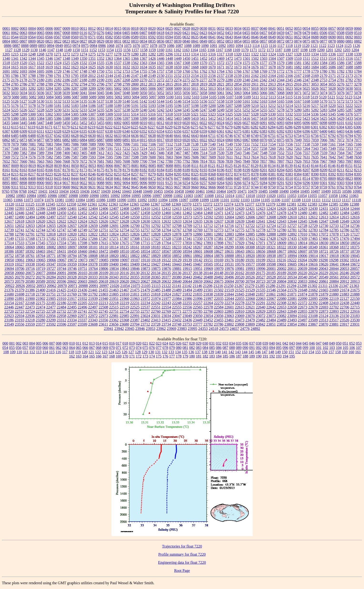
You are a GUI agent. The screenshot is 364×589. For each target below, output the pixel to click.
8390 (315, 174)
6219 (92, 127)
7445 (152, 153)
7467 (178, 153)
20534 (292, 277)
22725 (40, 311)
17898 (219, 243)
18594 (187, 251)
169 (119, 356)
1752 (118, 71)
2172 (341, 76)
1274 (83, 54)
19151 (208, 260)
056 (19, 348)
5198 (195, 106)
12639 (240, 221)
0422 (195, 33)
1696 (49, 71)
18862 (198, 256)
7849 (246, 161)
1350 (83, 58)
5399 (143, 118)
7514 (203, 153)
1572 (221, 63)
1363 (109, 58)
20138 (197, 273)
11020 (271, 196)
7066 (324, 140)
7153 (263, 144)
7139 (203, 144)
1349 (75, 58)
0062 (15, 33)
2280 (229, 80)
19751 (82, 269)
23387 (135, 320)
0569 (75, 37)
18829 (156, 256)
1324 (272, 54)
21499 (198, 290)
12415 (187, 209)
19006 (303, 256)
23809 (250, 324)
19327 (20, 264)
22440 (355, 303)
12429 (303, 209)
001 (12, 343)
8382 (281, 174)
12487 (9, 217)
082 (192, 348)
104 (339, 348)
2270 (143, 80)
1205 (6, 54)
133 (171, 352)
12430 (313, 209)
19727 (51, 269)
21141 (177, 286)
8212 (349, 170)
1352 (101, 58)
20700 (240, 281)
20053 (344, 269)
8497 (255, 179)
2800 (135, 84)
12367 (155, 204)
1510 (298, 58)
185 (225, 356)
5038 (58, 93)
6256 (186, 127)
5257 (272, 110)
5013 (212, 88)
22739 (72, 311)
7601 (161, 157)
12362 (103, 204)
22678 (313, 307)
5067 (272, 93)
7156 (289, 144)
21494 (187, 290)
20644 (187, 281)
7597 (126, 157)
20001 (271, 269)
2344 (281, 80)
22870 (313, 311)
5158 (221, 101)
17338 (177, 239)
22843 (282, 311)
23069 (240, 316)
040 (272, 343)
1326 (281, 54)
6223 (117, 127)
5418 (263, 118)
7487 (186, 153)
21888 (355, 294)
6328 (58, 131)
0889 (33, 46)
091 (252, 348)
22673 (303, 307)
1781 (332, 71)
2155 (203, 76)
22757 (145, 311)
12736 (355, 226)
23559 (30, 324)
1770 (272, 71)
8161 (6, 170)
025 (172, 343)
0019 (143, 28)
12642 (271, 221)
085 (212, 348)
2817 (186, 84)
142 (231, 352)
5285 (341, 110)
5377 (358, 114)
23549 (9, 324)
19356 (61, 264)
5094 (136, 97)
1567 (178, 63)
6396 (306, 131)
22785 (198, 311)
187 (239, 356)
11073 (28, 200)
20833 (303, 281)
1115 (264, 46)
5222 (349, 106)
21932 (82, 299)
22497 (93, 307)
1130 (34, 50)
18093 (62, 247)
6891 (126, 140)
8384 (298, 174)
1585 (332, 63)
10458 (179, 191)
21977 (166, 299)
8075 (126, 166)
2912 (263, 84)
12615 (344, 217)
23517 (334, 320)
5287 (349, 110)
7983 (341, 161)
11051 (281, 196)
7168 (15, 149)
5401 (161, 118)
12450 (61, 213)
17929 (240, 243)
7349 (332, 149)
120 (85, 352)
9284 (263, 183)
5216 (306, 106)
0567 (58, 37)
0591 (143, 37)
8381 (272, 174)
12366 (145, 204)
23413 (156, 320)
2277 (203, 80)
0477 (289, 33)
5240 (143, 110)
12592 (208, 217)
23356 (103, 320)
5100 (170, 97)
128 (138, 352)
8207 (306, 170)
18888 (229, 256)
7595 (109, 157)
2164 (272, 76)
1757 (161, 71)
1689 (358, 67)
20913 (355, 281)
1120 (306, 46)
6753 (289, 136)
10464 (221, 191)
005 (39, 343)
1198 (304, 50)
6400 (324, 131)
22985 (124, 316)
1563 (143, 63)
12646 (313, 221)
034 (232, 343)
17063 (313, 234)
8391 (324, 174)
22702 (334, 307)
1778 (306, 71)
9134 (178, 183)
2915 (289, 84)
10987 (63, 196)
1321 (246, 54)
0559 (23, 37)
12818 (51, 234)
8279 (152, 174)
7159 (315, 144)
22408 (324, 303)
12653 (30, 226)
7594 (101, 157)
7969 (332, 161)
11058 (333, 196)
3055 (332, 84)
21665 (324, 290)
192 (272, 356)
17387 (229, 239)
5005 (143, 88)
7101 (135, 144)
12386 (344, 204)
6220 (100, 127)
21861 (271, 294)
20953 (41, 286)
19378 (93, 264)
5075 (332, 93)
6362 (229, 131)
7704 (152, 161)
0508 (341, 33)
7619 (281, 157)
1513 (324, 58)
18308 (250, 247)
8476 (169, 179)
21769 (72, 294)
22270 (219, 303)
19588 (261, 264)
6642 (186, 136)
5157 (212, 101)
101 (319, 348)
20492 (219, 277)
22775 (187, 311)
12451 (72, 213)
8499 (272, 179)
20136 (177, 273)
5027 (324, 88)
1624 (83, 67)
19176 (229, 260)
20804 (282, 281)
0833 (135, 41)
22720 (9, 311)
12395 (30, 209)
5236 (109, 110)
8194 (212, 170)
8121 (212, 166)
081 (185, 348)
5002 (118, 88)
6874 (32, 140)
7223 (203, 149)
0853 (229, 41)
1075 (128, 46)
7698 (126, 161)
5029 (341, 88)
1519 (15, 63)
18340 (302, 247)
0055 (315, 28)
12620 (40, 221)
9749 (263, 187)
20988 (83, 286)
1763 (212, 71)
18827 (145, 256)
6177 (57, 127)
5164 (272, 101)
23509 (313, 320)
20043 (324, 269)
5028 (332, 88)
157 (331, 352)
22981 (114, 316)
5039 (66, 93)
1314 (195, 54)
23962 (161, 329)
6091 (263, 123)
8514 (306, 179)
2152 (178, 76)
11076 (49, 200)
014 (99, 343)
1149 (68, 50)
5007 (161, 88)
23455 (219, 320)
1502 (255, 58)
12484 (344, 213)
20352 (124, 277)
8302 (186, 174)
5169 (315, 101)
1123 (331, 46)
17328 (166, 239)
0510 (358, 33)
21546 (271, 290)
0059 (349, 28)
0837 (169, 41)
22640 (261, 307)
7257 (255, 149)
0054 (306, 28)
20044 (334, 269)
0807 (23, 41)
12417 (208, 209)
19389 (103, 264)
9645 (135, 187)
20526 (250, 277)
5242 (161, 110)
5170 (324, 101)
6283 (263, 127)
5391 (92, 118)
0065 (40, 33)
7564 (341, 153)
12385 (334, 204)
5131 (49, 101)
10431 (43, 191)
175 (159, 356)
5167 (298, 101)
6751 (272, 136)
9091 (109, 183)
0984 (93, 46)
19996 (261, 269)
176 (165, 356)
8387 (306, 174)
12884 (240, 234)
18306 (239, 247)
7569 (6, 157)
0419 (169, 33)
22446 (9, 307)
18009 (282, 243)
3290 (101, 88)
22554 (166, 307)
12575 (198, 217)
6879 (49, 140)
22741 (82, 311)
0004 (32, 28)
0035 (246, 28)
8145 (323, 166)
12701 (145, 226)
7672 (83, 161)
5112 (264, 97)
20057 (355, 269)
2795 (92, 84)
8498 (263, 179)
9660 (195, 187)
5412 (212, 118)
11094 (163, 200)
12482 (324, 213)
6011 (152, 123)
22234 (145, 303)
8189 (186, 170)
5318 (169, 114)
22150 (355, 299)
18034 (334, 243)
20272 (30, 277)
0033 (229, 28)
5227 (32, 110)
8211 (341, 170)
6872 (15, 140)
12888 (271, 234)
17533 (20, 243)
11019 (261, 196)
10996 (147, 196)
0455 (246, 33)
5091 (110, 97)
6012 (161, 123)
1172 (262, 50)
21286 (271, 286)
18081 (41, 247)
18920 (250, 256)
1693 (23, 71)
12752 (114, 230)
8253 (118, 174)
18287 (208, 247)
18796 (82, 256)
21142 (187, 286)
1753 (126, 71)
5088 (84, 97)
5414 (229, 118)
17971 (261, 243)
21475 (135, 290)
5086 (67, 97)
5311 (126, 114)
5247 (203, 110)
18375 (355, 247)
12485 (355, 213)
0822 (58, 41)
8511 (298, 179)
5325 (229, 114)
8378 (255, 174)
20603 (82, 281)
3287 (75, 88)
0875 (306, 41)
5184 (83, 106)
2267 (118, 80)
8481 (195, 179)
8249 (101, 174)
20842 (313, 281)
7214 (143, 149)
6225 (135, 127)
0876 (315, 41)
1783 (349, 71)
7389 (40, 153)
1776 (289, 71)
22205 (82, 303)
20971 (72, 286)
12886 (261, 234)
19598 (271, 264)
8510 (289, 179)
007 (52, 343)
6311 (40, 131)
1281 (143, 54)
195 (292, 356)
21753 (61, 294)
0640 (203, 37)
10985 (42, 196)
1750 (101, 71)
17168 (30, 239)
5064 (246, 93)
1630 (109, 67)
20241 (334, 273)
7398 (58, 153)
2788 (40, 84)
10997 (157, 196)
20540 (303, 277)
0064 (32, 33)
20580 (30, 281)
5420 (281, 118)
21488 (166, 290)
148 (271, 352)
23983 (182, 329)
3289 (92, 88)
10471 (242, 191)
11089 (111, 200)
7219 (169, 149)
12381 (292, 204)
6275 (195, 127)
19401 (124, 264)
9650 (152, 187)
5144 (161, 101)
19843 (124, 269)
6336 (92, 131)
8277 (143, 174)
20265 (9, 277)
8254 (126, 174)
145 (251, 352)
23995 (192, 329)
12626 (103, 221)
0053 (298, 28)
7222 (195, 149)
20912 (344, 281)
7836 (221, 161)
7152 (255, 144)
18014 (303, 243)
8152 (358, 166)
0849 (203, 41)
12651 (9, 226)
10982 (10, 196)
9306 (6, 187)
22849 (292, 311)
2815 (169, 84)
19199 (261, 260)
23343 (93, 320)
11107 (286, 200)
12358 (71, 204)
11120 (9, 204)
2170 (324, 76)
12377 (250, 204)
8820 (341, 179)
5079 (7, 97)
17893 (208, 243)
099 (305, 348)
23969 (172, 329)
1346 (49, 58)
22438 (344, 303)
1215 (15, 54)
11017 (240, 196)
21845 (240, 294)
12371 (197, 204)
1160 (160, 50)
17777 (177, 243)
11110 (306, 200)
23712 (145, 324)
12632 (166, 221)
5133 (66, 101)
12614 (334, 217)
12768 (187, 230)
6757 (324, 136)
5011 (195, 88)
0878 (332, 41)
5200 (212, 106)
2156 (212, 76)
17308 (135, 239)
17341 (187, 239)
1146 (43, 50)
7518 (212, 153)
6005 (126, 123)
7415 (109, 153)
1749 (92, 71)
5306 (83, 114)
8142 (298, 166)
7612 (238, 157)
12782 (303, 230)
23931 (355, 324)
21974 (156, 299)
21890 (9, 299)
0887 (16, 46)
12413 (177, 209)
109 (13, 352)
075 (145, 348)
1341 (15, 58)
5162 (255, 101)
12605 (240, 217)
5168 (306, 101)
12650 (355, 221)
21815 (145, 294)
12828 (156, 234)
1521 (32, 63)
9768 (23, 191)
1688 (349, 67)
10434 (64, 191)
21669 (334, 290)
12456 (124, 213)
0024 (161, 28)
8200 (255, 170)
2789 (49, 84)
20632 (166, 281)
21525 (240, 290)
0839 (178, 41)
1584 (324, 63)
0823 (66, 41)
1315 (203, 54)
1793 (66, 76)
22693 (324, 307)
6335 (83, 131)
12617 (9, 221)
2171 (332, 76)
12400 (61, 209)
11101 (225, 200)
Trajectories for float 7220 (182, 546)
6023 (212, 123)
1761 (195, 71)
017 (119, 343)
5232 (75, 110)
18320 (260, 247)
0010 (75, 28)
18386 (9, 251)
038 (259, 343)
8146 (332, 166)
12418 (219, 209)
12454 (103, 213)
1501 (246, 58)
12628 (124, 221)
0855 (246, 41)
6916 (152, 140)
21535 (261, 290)
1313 (186, 54)
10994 (126, 196)
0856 (255, 41)
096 (285, 348)
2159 (238, 76)
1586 (341, 63)
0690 (332, 37)
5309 (109, 114)
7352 (341, 149)
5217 (315, 106)
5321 (195, 114)
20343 (114, 277)
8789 (315, 179)
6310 (32, 131)
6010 (143, 123)
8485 (221, 179)
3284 (49, 88)
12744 (40, 230)
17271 (114, 239)
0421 (186, 33)
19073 (83, 260)
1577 (263, 63)
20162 (239, 273)
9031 (92, 183)
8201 (263, 170)
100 (312, 348)
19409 (135, 264)
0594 (169, 37)
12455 (114, 213)
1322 (255, 54)
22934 (20, 316)
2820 (212, 84)
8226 (58, 174)
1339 (358, 54)
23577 (40, 324)
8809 (332, 179)
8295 (178, 174)
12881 (208, 234)
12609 (282, 217)
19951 (198, 269)
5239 (135, 110)
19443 (177, 264)
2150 (161, 76)
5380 (15, 118)
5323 (212, 114)
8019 (32, 166)
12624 (82, 221)
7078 (6, 144)
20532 (282, 277)
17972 (271, 243)
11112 (326, 200)
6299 (298, 127)
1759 (178, 71)
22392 (313, 303)
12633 (177, 221)
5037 (49, 93)
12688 (103, 226)
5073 (315, 93)
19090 (114, 260)
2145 (118, 76)
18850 (166, 256)
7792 (186, 161)
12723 (261, 226)
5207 (229, 106)
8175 (101, 170)
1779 (315, 71)
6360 (212, 131)
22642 (271, 307)
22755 (135, 311)
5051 (152, 93)
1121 (314, 46)
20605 (93, 281)
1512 (315, 58)
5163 (263, 101)
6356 (178, 131)
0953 (68, 46)
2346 (298, 80)
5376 (349, 114)
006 (45, 343)
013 (92, 343)
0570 (83, 37)
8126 (238, 166)
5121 (331, 97)
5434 (358, 118)
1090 (205, 46)
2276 (195, 80)
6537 (49, 136)
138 (205, 352)
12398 (51, 209)
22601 (229, 307)
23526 (344, 320)
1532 (83, 63)
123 (105, 352)
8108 (187, 166)
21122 (166, 286)
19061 (20, 260)
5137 (101, 101)
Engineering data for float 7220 (182, 562)
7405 (83, 153)
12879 (187, 234)
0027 (178, 28)
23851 (271, 324)
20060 (20, 273)
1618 (40, 67)
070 (112, 348)
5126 (15, 101)
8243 (83, 174)
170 (125, 356)
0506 (324, 33)
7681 (101, 161)
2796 (101, 84)
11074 (39, 200)
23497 (303, 320)
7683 (109, 161)
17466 (324, 239)
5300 (32, 114)
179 (185, 356)
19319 (9, 264)
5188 (109, 106)
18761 (30, 256)
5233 (83, 110)
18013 (292, 243)
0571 (92, 37)
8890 (358, 179)
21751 (51, 294)
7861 (272, 161)
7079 (15, 144)
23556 (20, 324)
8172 (75, 170)
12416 (198, 209)
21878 (313, 294)
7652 (6, 161)
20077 (41, 273)
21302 (313, 286)
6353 (152, 131)
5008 (169, 88)
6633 (118, 136)
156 (325, 352)
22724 (30, 311)
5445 (23, 123)
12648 (334, 221)
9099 (152, 183)
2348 (315, 80)
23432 (177, 320)
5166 (289, 101)
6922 (203, 140)
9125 (169, 183)
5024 (298, 88)
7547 (255, 153)
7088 (84, 144)
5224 (6, 110)
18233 (177, 247)
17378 (208, 239)
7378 (6, 153)
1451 (195, 58)
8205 (289, 170)
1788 (32, 76)
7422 (118, 153)
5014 (221, 88)
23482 (261, 320)
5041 (83, 93)
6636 (135, 136)
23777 (198, 324)
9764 (358, 187)
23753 (187, 324)
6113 (6, 127)
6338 (109, 131)
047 (319, 343)
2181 (49, 80)
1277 (109, 54)
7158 (306, 144)
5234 (92, 110)
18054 (355, 243)
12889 (282, 234)
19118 (156, 260)
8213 (358, 170)
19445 (187, 264)
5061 (221, 93)
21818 (156, 294)
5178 (32, 106)
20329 (82, 277)
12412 (166, 209)
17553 (51, 243)
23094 (292, 316)
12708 (177, 226)
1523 (49, 63)
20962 (51, 286)
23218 (30, 320)
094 (272, 348)
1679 (281, 67)
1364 (118, 58)
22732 (61, 311)
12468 (208, 213)
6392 (281, 131)
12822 (93, 234)
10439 (106, 191)
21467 (124, 290)
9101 (161, 183)
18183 (156, 247)
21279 (250, 286)
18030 (324, 243)
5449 (58, 123)
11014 (230, 196)
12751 (103, 230)
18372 (344, 247)
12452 (82, 213)
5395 (109, 118)
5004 (135, 88)
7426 (135, 153)
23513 (324, 320)
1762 (203, 71)
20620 (124, 281)
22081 (292, 299)
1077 (145, 46)
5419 (272, 118)
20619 (114, 281)
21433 (72, 290)
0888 (25, 46)
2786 (23, 84)
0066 (49, 33)
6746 (229, 136)
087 (225, 348)
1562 (135, 63)
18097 (72, 247)
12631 (156, 221)
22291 (261, 303)
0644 (238, 37)
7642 (332, 157)
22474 (40, 307)
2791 (66, 84)
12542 (93, 217)
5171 (332, 101)
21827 (177, 294)
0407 (143, 33)
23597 (72, 324)
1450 (186, 58)
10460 (190, 191)
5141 (135, 101)
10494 (294, 191)
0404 (118, 33)
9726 (238, 187)
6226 (143, 127)
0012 (92, 28)
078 (165, 348)
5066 (263, 93)
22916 (355, 311)
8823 (349, 179)
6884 (83, 140)
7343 (315, 149)
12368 (166, 204)
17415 (250, 239)
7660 (23, 161)
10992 (115, 196)
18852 (177, 256)
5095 (144, 97)
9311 (15, 187)
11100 (215, 200)
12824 (114, 234)
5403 (178, 118)
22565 (198, 307)
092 (259, 348)
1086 (171, 46)
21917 (72, 299)
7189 (92, 149)
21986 (187, 299)
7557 (306, 153)
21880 (334, 294)
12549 (124, 217)
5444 (15, 123)
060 (45, 348)
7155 (280, 144)
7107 (161, 144)
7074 (349, 140)
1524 (58, 63)
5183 (75, 106)
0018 (135, 28)
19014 (313, 256)
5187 (101, 106)
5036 (40, 93)
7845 (238, 161)
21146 (197, 286)
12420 (240, 209)
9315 (40, 187)
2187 (75, 80)
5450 (66, 123)
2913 (272, 84)
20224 (313, 273)
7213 (135, 149)
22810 (240, 311)
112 (32, 352)
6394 (298, 131)
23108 (313, 316)
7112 (169, 144)
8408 (32, 179)
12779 (271, 230)
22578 (208, 307)
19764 (93, 269)
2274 (178, 80)
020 (139, 343)
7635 (315, 157)
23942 (119, 329)
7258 (263, 149)
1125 (348, 46)
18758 (20, 256)
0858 (272, 41)
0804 (6, 41)
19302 (344, 260)
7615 (263, 157)
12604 (229, 217)
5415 (238, 118)
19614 (303, 264)
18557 (156, 251)
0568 (66, 37)
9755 (298, 187)
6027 (246, 123)
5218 (324, 106)
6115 (15, 127)
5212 (272, 106)
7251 (221, 149)
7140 (212, 144)
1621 (58, 67)
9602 (75, 187)
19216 (281, 260)
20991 (93, 286)
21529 (250, 290)
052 (352, 343)
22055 (240, 299)
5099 (161, 97)
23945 (130, 329)
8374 (238, 174)
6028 (255, 123)
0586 (126, 37)
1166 (211, 50)
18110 (104, 247)
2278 (212, 80)
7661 (32, 161)
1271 (58, 54)
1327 (289, 54)
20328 (72, 277)
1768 (255, 71)
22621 (250, 307)
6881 (58, 140)
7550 (272, 153)
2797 (109, 84)
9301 (324, 183)
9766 (14, 191)
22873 (324, 311)
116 (58, 352)
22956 (51, 316)
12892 (292, 234)
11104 (255, 200)
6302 (323, 127)
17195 (61, 239)
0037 (255, 28)
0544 (15, 37)
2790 (58, 84)
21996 (198, 299)
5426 (332, 118)
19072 (72, 260)
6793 (341, 136)
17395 (240, 239)
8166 (49, 170)
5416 (246, 118)
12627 (114, 221)
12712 (208, 226)
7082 (41, 144)
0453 (229, 33)
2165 (281, 76)
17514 (9, 243)
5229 (49, 110)
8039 (58, 166)
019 (132, 343)
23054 (208, 316)
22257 (198, 303)
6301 (315, 127)
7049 (298, 140)
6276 (203, 127)
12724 (271, 226)
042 (285, 343)
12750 (93, 230)
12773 (219, 230)
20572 (355, 277)
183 (212, 356)
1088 (188, 46)
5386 (58, 118)
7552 (281, 153)
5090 (101, 97)
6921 (195, 140)
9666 (212, 187)
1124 (340, 46)
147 (265, 352)
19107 (135, 260)
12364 (124, 204)
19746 (72, 269)
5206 (221, 106)
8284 (169, 174)
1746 (66, 71)
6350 (135, 131)
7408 (92, 153)
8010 (24, 166)
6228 (160, 127)
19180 (240, 260)
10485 (263, 191)
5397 (126, 118)
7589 (83, 157)
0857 (263, 41)
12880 (198, 234)
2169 (315, 76)
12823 (103, 234)
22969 (72, 316)
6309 (23, 131)
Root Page (182, 571)
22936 (30, 316)
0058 (341, 28)
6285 (280, 127)
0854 (238, 41)
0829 (101, 41)
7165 (349, 144)
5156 (203, 101)
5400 (152, 118)
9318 (49, 187)
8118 (203, 166)
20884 (334, 281)
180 (192, 356)
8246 (92, 174)
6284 (272, 127)
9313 (32, 187)
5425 (324, 118)
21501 (208, 290)
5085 (58, 97)
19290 (323, 260)
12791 (30, 234)
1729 (58, 71)
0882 (358, 41)
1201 (329, 50)
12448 (40, 213)
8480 (186, 179)
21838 (208, 294)
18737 (344, 251)
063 (65, 348)
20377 (166, 277)
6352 (143, 131)
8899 (32, 183)
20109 (104, 273)
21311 (323, 286)
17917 (229, 243)
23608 (93, 324)
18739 (355, 251)
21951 (114, 299)
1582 (306, 63)
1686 (332, 67)
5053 (169, 93)
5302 (49, 114)
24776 (245, 329)
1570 (203, 63)
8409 (40, 179)
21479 (145, 290)
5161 (246, 101)
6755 (306, 136)
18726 (334, 251)
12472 (229, 213)
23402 (145, 320)
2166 (289, 76)
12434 (344, 209)
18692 (292, 251)
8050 (75, 166)
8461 (118, 179)
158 (338, 352)
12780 (282, 230)
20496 (229, 277)
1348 (66, 58)
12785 (334, 230)
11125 (30, 204)
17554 (61, 243)
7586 (66, 157)
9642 (126, 187)
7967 (324, 161)
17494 (355, 239)
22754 (124, 311)
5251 (238, 110)
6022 (203, 123)
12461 (177, 213)
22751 (114, 311)
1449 (178, 58)
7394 (49, 153)
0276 (101, 33)
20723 (261, 281)
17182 (51, 239)
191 (265, 356)
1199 (312, 50)
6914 (135, 140)
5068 (281, 93)
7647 (341, 157)
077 (159, 348)
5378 (6, 118)
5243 (169, 110)
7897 (281, 161)
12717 (240, 226)
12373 (218, 204)
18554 (145, 251)
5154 (186, 101)
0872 (281, 41)
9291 (281, 183)
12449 (51, 213)
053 (359, 343)
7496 (195, 153)
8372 (229, 174)
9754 (289, 187)
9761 (332, 187)
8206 (298, 170)
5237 (118, 110)
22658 (292, 307)
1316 (212, 54)
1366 (135, 58)
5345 (332, 114)
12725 (282, 226)
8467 (135, 179)
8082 (144, 166)
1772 (281, 71)
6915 (143, 140)
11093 (153, 200)
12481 (313, 213)
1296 (169, 54)
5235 (101, 110)
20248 (355, 273)
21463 (114, 290)
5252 (246, 110)
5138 (109, 101)
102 (325, 348)
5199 (203, 106)
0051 (281, 28)
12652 (20, 226)
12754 (124, 230)
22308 (282, 303)
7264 (306, 149)
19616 (313, 264)
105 (345, 348)
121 (91, 352)
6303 (332, 127)
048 (325, 343)
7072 (341, 140)
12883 (229, 234)
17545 (40, 243)
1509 (289, 58)
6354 (161, 131)
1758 (169, 71)
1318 (229, 54)
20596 (61, 281)
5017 (246, 88)
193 (279, 356)
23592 (51, 324)
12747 (61, 230)
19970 (219, 269)
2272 (161, 80)
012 (85, 343)
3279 (6, 88)
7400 (66, 153)
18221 (166, 247)
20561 (334, 277)
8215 (15, 174)
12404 (93, 209)
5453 (92, 123)
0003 (23, 28)
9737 (246, 187)
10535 (336, 191)
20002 (282, 269)
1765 (229, 71)
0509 (349, 33)
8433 (49, 179)
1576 (255, 63)
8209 (324, 170)
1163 (186, 50)
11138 (40, 204)
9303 (341, 183)
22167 (20, 303)
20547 (313, 277)
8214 (6, 174)
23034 (166, 316)
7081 (32, 144)
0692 (349, 37)
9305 (358, 183)
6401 (332, 131)
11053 (292, 196)
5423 (306, 118)
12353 (61, 204)
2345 (289, 80)
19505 (208, 264)
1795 (75, 76)
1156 (127, 50)
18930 (261, 256)
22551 (156, 307)
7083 (49, 144)
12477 (271, 213)
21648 (303, 290)
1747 (75, 71)
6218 (83, 127)
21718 (30, 294)
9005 (49, 183)
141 (225, 352)
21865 (282, 294)
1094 (239, 46)
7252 (229, 149)
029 (199, 343)
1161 (169, 50)
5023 (289, 88)
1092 (222, 46)
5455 (101, 123)
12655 (51, 226)
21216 (218, 286)
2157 (221, 76)
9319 (58, 187)
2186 (66, 80)
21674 (344, 290)
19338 (30, 264)
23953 (151, 329)
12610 (292, 217)
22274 (229, 303)
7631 (306, 157)
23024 (145, 316)
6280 (238, 127)
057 (25, 348)
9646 (143, 187)
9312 (23, 187)
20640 (177, 281)
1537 (118, 63)
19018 (334, 256)
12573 (187, 217)
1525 (66, 63)
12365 (134, 204)
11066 (18, 200)
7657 (15, 161)
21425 (61, 290)
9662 (203, 187)
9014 (58, 183)
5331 (281, 114)
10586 (347, 191)
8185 (169, 170)
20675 (219, 281)
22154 (9, 303)
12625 (93, 221)
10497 (315, 191)
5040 (75, 93)
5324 (221, 114)
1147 (51, 50)
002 (19, 343)
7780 (169, 161)
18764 (40, 256)
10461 (200, 191)
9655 (169, 187)
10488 (273, 191)
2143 (101, 76)
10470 (232, 191)
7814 (203, 161)
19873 (145, 269)
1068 (111, 46)
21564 (282, 290)
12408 (124, 209)
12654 (40, 226)
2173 (349, 76)
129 (145, 352)
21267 (239, 286)
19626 (324, 264)
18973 (282, 256)
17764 (166, 243)
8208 (315, 170)
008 (59, 343)
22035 (219, 299)
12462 (187, 213)
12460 (166, 213)
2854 (238, 84)
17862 (198, 243)
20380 (177, 277)
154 (311, 352)
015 (105, 343)
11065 (8, 200)
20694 (229, 281)
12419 (229, 209)
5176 (15, 106)
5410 (195, 118)
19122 (166, 260)
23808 (240, 324)
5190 (126, 106)
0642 (221, 37)
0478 (298, 33)
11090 (121, 200)
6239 (177, 127)
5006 (152, 88)
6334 (75, 131)
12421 (250, 209)
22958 (61, 316)
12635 (198, 221)
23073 (271, 316)
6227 (152, 127)
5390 (83, 118)
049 (332, 343)
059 (39, 348)
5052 (161, 93)
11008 (209, 196)
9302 (332, 183)
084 (205, 348)
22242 (156, 303)
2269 (135, 80)
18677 (282, 251)
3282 (32, 88)
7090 (101, 144)
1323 (263, 54)
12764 (166, 230)
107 (359, 348)
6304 (340, 127)
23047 (177, 316)
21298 (302, 286)
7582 (49, 157)
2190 (101, 80)
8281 (161, 174)
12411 (156, 209)
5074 (324, 93)
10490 (284, 191)
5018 (255, 88)
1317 (221, 54)
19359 (72, 264)
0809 (32, 41)
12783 (313, 230)
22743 (93, 311)
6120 (40, 127)
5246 (195, 110)
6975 (281, 140)
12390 (9, 209)
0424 (212, 33)
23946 (140, 329)
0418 (161, 33)
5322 (203, 114)
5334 (306, 114)
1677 (263, 67)
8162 (15, 170)
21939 (93, 299)
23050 (198, 316)
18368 (334, 247)
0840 (186, 41)
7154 (272, 144)
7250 (212, 149)
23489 (282, 320)
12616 (355, 217)
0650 (281, 37)
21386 (30, 290)
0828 (92, 41)
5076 (341, 93)
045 (305, 343)
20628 (156, 281)
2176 (15, 80)
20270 (20, 277)
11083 (70, 200)
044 (299, 343)
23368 (124, 320)
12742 (30, 230)
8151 (349, 166)
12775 (240, 230)
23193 (20, 320)
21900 (30, 299)
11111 (316, 200)
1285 (161, 54)
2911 (255, 84)
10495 (305, 191)
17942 (250, 243)
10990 (94, 196)
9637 (118, 187)
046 (312, 343)
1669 (203, 67)
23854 (292, 324)
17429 (282, 239)
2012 (92, 76)
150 (285, 352)
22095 (313, 299)
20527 (261, 277)
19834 (114, 269)
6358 (195, 131)
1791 (58, 76)
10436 (85, 191)
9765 (6, 191)
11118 (356, 200)
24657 (234, 329)
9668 (221, 187)
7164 (340, 144)
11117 (346, 200)
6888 (109, 140)
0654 (306, 37)
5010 (186, 88)
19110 (145, 260)
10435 (74, 191)
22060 (250, 299)
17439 (303, 239)
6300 (306, 127)
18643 (240, 251)
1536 (109, 63)
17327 (156, 239)
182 (205, 356)
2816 (178, 84)
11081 (59, 200)
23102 (303, 316)
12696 (124, 226)
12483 (334, 213)
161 (358, 352)
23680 (124, 324)
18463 (93, 251)
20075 (30, 273)
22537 (145, 307)
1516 (349, 58)
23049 (187, 316)
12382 (302, 204)
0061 (6, 33)
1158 (144, 50)
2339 (238, 80)
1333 (306, 54)
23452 (208, 320)
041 (279, 343)
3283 (40, 88)
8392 (332, 174)
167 (105, 356)
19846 (135, 269)
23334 (72, 320)
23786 (219, 324)
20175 (260, 273)
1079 (162, 46)
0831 (118, 41)
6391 (272, 131)
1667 (186, 67)
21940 (103, 299)
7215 (152, 149)
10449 (148, 191)
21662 (313, 290)
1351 (92, 58)
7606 (195, 157)
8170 (66, 170)
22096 (324, 299)
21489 (177, 290)
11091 (132, 200)
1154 (110, 50)
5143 (152, 101)
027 (185, 343)
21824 (166, 294)
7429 (143, 153)
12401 (72, 209)
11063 (354, 196)
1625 (92, 67)
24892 (255, 329)
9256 (195, 183)
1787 (23, 76)
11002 (178, 196)
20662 (208, 281)
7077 (358, 140)
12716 (229, 226)
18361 (323, 247)
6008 (135, 123)
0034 (238, 28)
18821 (124, 256)
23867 (313, 324)
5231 (66, 110)
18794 (72, 256)
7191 (109, 149)
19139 (187, 260)
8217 (32, 174)
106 (352, 348)
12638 (229, 221)
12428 (292, 209)
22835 (271, 311)
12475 (250, 213)
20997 (104, 286)
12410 (145, 209)
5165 (281, 101)
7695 (118, 161)
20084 (51, 273)
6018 (169, 123)
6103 (358, 123)
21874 (303, 294)
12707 (166, 226)
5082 (33, 97)
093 (265, 348)
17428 (271, 239)
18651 (250, 251)
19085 (104, 260)
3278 (358, 84)
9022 (83, 183)
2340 (246, 80)
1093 (231, 46)
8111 (195, 166)
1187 (279, 50)
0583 (118, 37)
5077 (349, 93)
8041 (66, 166)
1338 (349, 54)
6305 (349, 127)
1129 (26, 50)
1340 (6, 58)
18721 (324, 251)
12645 (303, 221)
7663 (40, 161)
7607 (203, 157)
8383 (289, 174)
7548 (263, 153)
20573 (9, 281)
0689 (324, 37)
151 (291, 352)
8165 (40, 170)
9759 (323, 187)
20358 (145, 277)
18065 (20, 247)
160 (351, 352)
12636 (208, 221)
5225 (15, 110)
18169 (145, 247)
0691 (341, 37)
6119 (32, 127)
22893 (334, 311)
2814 (161, 84)
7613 (246, 157)
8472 (152, 179)
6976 (289, 140)
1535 (101, 63)
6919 (178, 140)
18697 (303, 251)
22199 (72, 303)
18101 (93, 247)
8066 (109, 166)
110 (19, 352)
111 (26, 352)
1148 (59, 50)
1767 (246, 71)
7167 (6, 149)
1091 (213, 46)
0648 (263, 37)
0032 (221, 28)
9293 (289, 183)
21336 (334, 286)
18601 (198, 251)
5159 (229, 101)
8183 (152, 170)
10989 (84, 196)
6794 (349, 136)
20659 (198, 281)
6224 (126, 127)
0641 (212, 37)
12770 (208, 230)
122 (98, 352)
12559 (177, 217)
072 (125, 348)
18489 (114, 251)
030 (205, 343)
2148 (143, 76)
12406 (103, 209)
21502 (219, 290)
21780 (82, 294)
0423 (203, 33)
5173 (349, 101)
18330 (292, 247)
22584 (219, 307)
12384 (323, 204)
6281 (246, 127)
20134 (156, 273)
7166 (358, 144)
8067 (118, 166)
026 (179, 343)
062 (59, 348)
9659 (186, 187)
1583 (315, 63)
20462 (198, 277)
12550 (135, 217)
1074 (119, 46)
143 (238, 352)
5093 (127, 97)
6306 (358, 127)
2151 (169, 76)
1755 (143, 71)
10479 (253, 191)
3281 (23, 88)
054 (5, 348)
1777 (298, 71)
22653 (282, 307)
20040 (313, 269)
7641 (324, 157)
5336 (315, 114)
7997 (349, 161)
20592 (51, 281)
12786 (344, 230)
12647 (324, 221)
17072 (324, 234)
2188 (83, 80)
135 (185, 352)
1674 (246, 67)
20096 (72, 273)
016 (112, 343)
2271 (152, 80)
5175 (6, 106)
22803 (219, 311)
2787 (32, 84)
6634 (126, 136)
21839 (219, 294)
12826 (135, 234)
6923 (212, 140)
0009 (66, 28)
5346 (341, 114)
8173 (83, 170)
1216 (23, 54)
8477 (178, 179)
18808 (93, 256)
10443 (127, 191)
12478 (282, 213)
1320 (238, 54)
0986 (102, 46)
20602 (72, 281)
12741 (20, 230)
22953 (40, 316)
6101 (341, 123)
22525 (135, 307)
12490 (20, 217)
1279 (126, 54)
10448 (137, 191)
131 (158, 352)
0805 (15, 41)
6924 (221, 140)
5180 (49, 106)
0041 (272, 28)
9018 (75, 183)
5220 (332, 106)
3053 (315, 84)
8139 (289, 166)
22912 (344, 311)
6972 (272, 140)
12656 (61, 226)
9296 (306, 183)
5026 (315, 88)
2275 (186, 80)
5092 (118, 97)
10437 (95, 191)
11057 (323, 196)
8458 (109, 179)
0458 (272, 33)
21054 (125, 286)
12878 (177, 234)
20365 (156, 277)
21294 (292, 286)
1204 (355, 50)
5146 (178, 101)
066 (85, 348)
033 (225, 343)
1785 (6, 76)
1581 (298, 63)
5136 (92, 101)
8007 (6, 166)
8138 (280, 166)
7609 (212, 157)
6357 (186, 131)
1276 (101, 54)
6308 (15, 131)
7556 (298, 153)
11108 (296, 200)
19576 (240, 264)
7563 (332, 153)
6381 (246, 131)
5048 (126, 93)
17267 (103, 239)
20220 (302, 273)
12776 (250, 230)
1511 (306, 58)
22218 (114, 303)
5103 (196, 97)
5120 (323, 97)
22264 (208, 303)
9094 (126, 183)
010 (72, 343)
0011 (83, 28)
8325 (195, 174)
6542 (58, 136)
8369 (221, 174)
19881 (177, 269)
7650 (358, 157)
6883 (75, 140)
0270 (92, 33)
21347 (344, 286)
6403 (341, 131)
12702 (156, 226)
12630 (145, 221)
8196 (221, 170)
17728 (156, 243)
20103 (83, 273)
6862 (6, 140)
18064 (9, 247)
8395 (358, 174)
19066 (51, 260)
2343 (272, 80)
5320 (186, 114)
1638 (169, 67)
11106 (276, 200)
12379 (271, 204)
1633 (135, 67)
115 (52, 352)
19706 (20, 269)
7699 (135, 161)
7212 (126, 149)
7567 (349, 153)
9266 (238, 183)
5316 (152, 114)
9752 (280, 187)
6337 (101, 131)
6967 (246, 140)
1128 (17, 50)
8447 (83, 179)
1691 (6, 71)
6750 (263, 136)
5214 (289, 106)
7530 (221, 153)
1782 (341, 71)
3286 (66, 88)
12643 (282, 221)
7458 (169, 153)
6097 (315, 123)
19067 (62, 260)
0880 (341, 41)
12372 (208, 204)
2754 (332, 80)
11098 (194, 200)
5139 (118, 101)
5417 (255, 118)
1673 (238, 67)
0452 (221, 33)
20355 (135, 277)
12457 (135, 213)
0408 (152, 33)
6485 (15, 136)
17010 (303, 234)
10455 (158, 191)
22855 (303, 311)
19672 (355, 264)
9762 (340, 187)
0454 (238, 33)
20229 (323, 273)
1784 (358, 71)
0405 (126, 33)
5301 (40, 114)
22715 (355, 307)
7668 (66, 161)
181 (199, 356)
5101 (178, 97)
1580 (289, 63)
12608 (271, 217)
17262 (82, 239)
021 (145, 343)
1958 (83, 76)
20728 (271, 281)
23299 (51, 320)
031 (212, 343)
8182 (143, 170)
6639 (161, 136)
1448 (169, 58)
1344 (32, 58)
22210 (93, 303)
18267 (197, 247)
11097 (184, 200)
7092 (109, 144)
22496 (82, 307)
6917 (161, 140)
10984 (31, 196)
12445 (9, 213)
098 (299, 348)
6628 (75, 136)
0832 (126, 41)
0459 (281, 33)
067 (92, 348)
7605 (186, 157)
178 (179, 356)
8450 (92, 179)
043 (292, 343)
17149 (9, 239)
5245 (186, 110)
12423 (261, 209)
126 (125, 352)
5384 (40, 118)
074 (139, 348)
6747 (238, 136)
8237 (75, 174)
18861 (187, 256)
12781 (292, 230)
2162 (255, 76)
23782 (208, 324)
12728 (303, 226)
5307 (92, 114)
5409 (186, 118)
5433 (349, 118)
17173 (40, 239)
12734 (344, 226)
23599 (82, 324)
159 (345, 352)
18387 (20, 251)
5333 (298, 114)
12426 (282, 209)
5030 (349, 88)
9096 (143, 183)
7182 (32, 149)
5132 (58, 101)
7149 (229, 144)
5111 (255, 97)
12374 (229, 204)
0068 (66, 33)
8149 (340, 166)
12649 (344, 221)
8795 (324, 179)
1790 (49, 76)
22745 (103, 311)
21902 (40, 299)
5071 (298, 93)
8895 (6, 183)
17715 (145, 243)
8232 (66, 174)
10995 (136, 196)
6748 (246, 136)
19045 (355, 256)
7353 (349, 149)
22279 (250, 303)
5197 (186, 106)
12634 (187, 221)
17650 (114, 243)
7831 (212, 161)
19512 (219, 264)
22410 (334, 303)
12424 (271, 209)
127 (131, 352)
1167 (220, 50)
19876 (166, 269)
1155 (118, 50)
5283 (324, 110)
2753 (324, 80)
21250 (229, 286)
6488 (32, 136)
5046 (109, 93)
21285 (260, 286)
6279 (229, 127)
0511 (6, 37)
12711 (198, 226)
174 (152, 356)
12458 (145, 213)
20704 (250, 281)
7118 (178, 144)
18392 (30, 251)
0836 (161, 41)
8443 (66, 179)
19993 (250, 269)
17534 (30, 243)
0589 (135, 37)
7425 (126, 153)
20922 (10, 286)
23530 (355, 320)
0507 (332, 33)
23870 (324, 324)
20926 (20, 286)
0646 (255, 37)
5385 (49, 118)
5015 (229, 88)
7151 (246, 144)
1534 (92, 63)
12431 (324, 209)
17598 (82, 243)
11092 (142, 200)
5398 (135, 118)
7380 (15, 153)
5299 (23, 114)
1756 (152, 71)
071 (119, 348)
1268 (40, 54)
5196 (178, 106)
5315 (143, 114)
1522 (40, 63)
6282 (255, 127)
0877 (324, 41)
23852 (282, 324)
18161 (135, 247)
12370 (187, 204)
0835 (152, 41)
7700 (143, 161)
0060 (358, 28)
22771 (177, 311)
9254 (186, 183)
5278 (281, 110)
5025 (306, 88)
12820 (72, 234)
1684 (315, 67)
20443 (187, 277)
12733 (334, 226)
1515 (341, 58)
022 (152, 343)
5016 (238, 88)
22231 (135, 303)
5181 (58, 106)
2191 (109, 80)
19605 (292, 264)
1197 (296, 50)
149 (278, 352)
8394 (349, 174)
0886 (8, 46)
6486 (23, 136)
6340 (126, 131)
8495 (246, 179)
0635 (195, 37)
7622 (298, 157)
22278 (240, 303)
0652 (298, 37)
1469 (221, 58)
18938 (271, 256)
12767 (177, 230)
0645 (246, 37)
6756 (315, 136)
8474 (161, 179)
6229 (169, 127)
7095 (118, 144)
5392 (101, 118)
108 (6, 352)
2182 (58, 80)
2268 (126, 80)
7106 (152, 144)
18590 (177, 251)
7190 (101, 149)
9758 (315, 187)
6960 (229, 140)
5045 (101, 93)
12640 (250, 221)
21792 (93, 294)
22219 (124, 303)
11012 (219, 196)
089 (239, 348)
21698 (20, 294)
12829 (166, 234)
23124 (324, 316)
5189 (118, 106)
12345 (51, 204)
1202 (338, 50)
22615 (240, 307)
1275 (92, 54)
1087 (179, 46)
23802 (229, 324)
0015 (118, 28)
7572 (15, 157)
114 (45, 352)
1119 (297, 46)
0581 (101, 37)
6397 (315, 131)
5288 (358, 110)
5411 (203, 118)
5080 (15, 97)
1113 (248, 46)
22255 (187, 303)
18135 (124, 247)
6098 (324, 123)
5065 (255, 93)
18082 (51, 247)
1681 (289, 67)
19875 (156, 269)
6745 (221, 136)
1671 (221, 67)
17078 (334, 234)
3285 (58, 88)
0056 (324, 28)
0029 (195, 28)
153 (305, 352)
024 (165, 343)
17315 (145, 239)
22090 (303, 299)
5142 (143, 101)
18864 (208, 256)
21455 (103, 290)
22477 (51, 307)
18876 (219, 256)
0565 (40, 37)
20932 (30, 286)
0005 (40, 28)
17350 (198, 239)
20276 (40, 277)
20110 (114, 273)
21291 (281, 286)
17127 (355, 234)
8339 (203, 174)
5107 (230, 97)
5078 (358, 93)
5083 (41, 97)
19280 (313, 260)
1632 (126, 67)
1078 (153, 46)
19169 (219, 260)
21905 (51, 299)
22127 (344, 299)
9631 (92, 187)
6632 (109, 136)
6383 (263, 131)
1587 (349, 63)
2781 (341, 80)
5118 (306, 97)
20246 (344, 273)
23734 (166, 324)
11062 (343, 196)
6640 (169, 136)
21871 (292, 294)
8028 (49, 166)
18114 (114, 247)
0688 (315, 37)
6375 (238, 131)
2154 (195, 76)
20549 (324, 277)
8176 (109, 170)
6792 (332, 136)
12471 (219, 213)
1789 (40, 76)
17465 (313, 239)
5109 (247, 97)
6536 (40, 136)
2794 (83, 84)
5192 (143, 106)
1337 (341, 54)
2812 (143, 84)
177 (172, 356)
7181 (23, 149)
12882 (219, 234)
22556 (187, 307)
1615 (15, 67)
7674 (92, 161)
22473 (30, 307)
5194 (161, 106)
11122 (20, 204)
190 (259, 356)
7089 (92, 144)
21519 (229, 290)
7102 (144, 144)
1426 (152, 58)
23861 (303, 324)
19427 (156, 264)
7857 (263, 161)
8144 (315, 166)
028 (192, 343)
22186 (61, 303)
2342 (263, 80)
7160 (323, 144)
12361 (92, 204)
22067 (271, 299)
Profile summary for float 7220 (182, 554)
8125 (229, 166)
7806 (195, 161)
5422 (298, 118)
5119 (314, 97)
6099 (332, 123)
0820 (40, 41)
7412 (101, 153)
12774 (229, 230)
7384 (32, 153)
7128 (186, 144)
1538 (126, 63)
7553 (289, 153)
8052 (84, 166)
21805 (114, 294)
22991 (135, 316)
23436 (187, 320)
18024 (313, 243)
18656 (261, 251)
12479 (292, 213)
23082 (282, 316)
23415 (166, 320)
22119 (334, 299)
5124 (357, 97)
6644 (203, 136)
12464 (198, 213)
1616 (23, 67)
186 (232, 356)
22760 (156, 311)
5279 (289, 110)
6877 (40, 140)
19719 (40, 269)
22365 (292, 303)
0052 (289, 28)
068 (99, 348)
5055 (178, 93)
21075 (135, 286)
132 (165, 352)
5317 (161, 114)
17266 (93, 239)
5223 (358, 106)
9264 (221, 183)
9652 (161, 187)
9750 (272, 187)
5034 (23, 93)
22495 (72, 307)
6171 (49, 127)
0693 (358, 37)
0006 (49, 28)
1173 (270, 50)
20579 (20, 281)
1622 (66, 67)
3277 (349, 84)
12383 (313, 204)
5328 (255, 114)
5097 (153, 97)
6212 (75, 127)
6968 (255, 140)
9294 (298, 183)
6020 (186, 123)
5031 (358, 88)
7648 (349, 157)
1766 (238, 71)
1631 (118, 67)
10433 (53, 191)
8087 (161, 166)
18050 (344, 243)
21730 (40, 294)
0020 (152, 28)
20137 (187, 273)
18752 (9, 256)
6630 (92, 136)
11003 (188, 196)
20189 (281, 273)
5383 (32, 118)
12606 (250, 217)
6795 (358, 136)
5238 (126, 110)
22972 (93, 316)
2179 (32, 80)
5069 (289, 93)
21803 (103, 294)
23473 (240, 320)
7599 (143, 157)
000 (5, 343)
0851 (212, 41)
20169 (250, 273)
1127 (9, 50)
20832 (292, 281)
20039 (303, 269)
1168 (228, 50)
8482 (203, 179)
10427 (32, 191)
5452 (83, 123)
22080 (282, 299)
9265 (229, 183)
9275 (255, 183)
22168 (30, 303)
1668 (195, 67)
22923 (9, 316)
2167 (298, 76)
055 (12, 348)
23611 (103, 324)
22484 (61, 307)
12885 (250, 234)
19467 (198, 264)
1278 (118, 54)
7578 (40, 157)
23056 (219, 316)
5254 (255, 110)
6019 (178, 123)
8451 (101, 179)
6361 (221, 131)
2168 (306, 76)
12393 (20, 209)
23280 (40, 320)
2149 (152, 76)
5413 (221, 118)
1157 (135, 50)
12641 (261, 221)
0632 (186, 37)
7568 (358, 153)
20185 (271, 273)
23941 (109, 329)
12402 (82, 209)
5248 (212, 110)
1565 (161, 63)
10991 (105, 196)
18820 (114, 256)
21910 (61, 299)
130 (151, 352)
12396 (40, 209)
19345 (40, 264)
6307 (6, 131)
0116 (83, 33)
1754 (135, 71)
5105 (213, 97)
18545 (135, 251)
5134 (75, 101)
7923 (289, 161)
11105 (265, 200)
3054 (324, 84)
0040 (263, 28)
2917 (306, 84)
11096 (173, 200)
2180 (40, 80)
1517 (358, 58)
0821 (49, 41)
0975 (85, 46)
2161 (246, 76)
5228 (40, 110)
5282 (315, 110)
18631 (229, 251)
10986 (52, 196)
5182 (66, 106)
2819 (203, 84)
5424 (315, 118)
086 (219, 348)
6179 (66, 127)
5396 (118, 118)
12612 (313, 217)
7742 (161, 161)
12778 (261, 230)
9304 (349, 183)
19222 (292, 260)
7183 (40, 149)
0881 (349, 41)
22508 (103, 307)
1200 (321, 50)
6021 (195, 123)
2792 (75, 84)
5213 (281, 106)
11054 (302, 196)
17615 (103, 243)
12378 (260, 204)
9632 (101, 187)
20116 (124, 273)
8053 (92, 166)
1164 (194, 50)
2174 (358, 76)
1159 (152, 50)
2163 (263, 76)
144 (245, 352)
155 (318, 352)
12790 (20, 234)
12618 (20, 221)
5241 (152, 110)
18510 (124, 251)
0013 (101, 28)
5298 (15, 114)
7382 (23, 153)
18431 (61, 251)
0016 (126, 28)
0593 (161, 37)
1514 (332, 58)
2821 (221, 84)
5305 (75, 114)
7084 (58, 144)
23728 (156, 324)
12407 (114, 209)
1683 (306, 67)
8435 (58, 179)
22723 (20, 311)
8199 (246, 170)
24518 (213, 329)
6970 (263, 140)
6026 (238, 123)
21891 (20, 299)
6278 (220, 127)
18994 (292, 256)
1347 (58, 58)
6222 (109, 127)
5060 (212, 93)
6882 (66, 140)
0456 (255, 33)
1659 (178, 67)
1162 (177, 50)
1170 (245, 50)
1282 (152, 54)
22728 (51, 311)
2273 (169, 80)
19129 (177, 260)
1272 (66, 54)
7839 (229, 161)
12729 (313, 226)
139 (211, 352)
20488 (208, 277)
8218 (40, 174)
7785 (178, 161)
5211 (263, 106)
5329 (263, 114)
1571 (212, 63)
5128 (32, 101)
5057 (195, 93)
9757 (306, 187)
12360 (82, 204)
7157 (298, 144)
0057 (332, 28)
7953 (306, 161)
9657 (178, 187)
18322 (281, 247)
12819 (61, 234)
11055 (312, 196)
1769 (263, 71)
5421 (289, 118)
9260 (212, 183)
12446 (20, 213)
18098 (83, 247)
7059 (315, 140)
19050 (9, 260)
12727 (292, 226)
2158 (229, 76)
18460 (82, 251)
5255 (263, 110)
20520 (240, 277)
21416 (51, 290)
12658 (82, 226)
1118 (289, 46)
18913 (240, 256)
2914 (281, 84)
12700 (135, 226)
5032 (6, 93)
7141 (220, 144)
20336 (103, 277)
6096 (306, 123)
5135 (83, 101)
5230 (58, 110)
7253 (238, 149)
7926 (298, 161)
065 (79, 348)
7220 (178, 149)
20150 (229, 273)
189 (252, 356)
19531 (229, 264)
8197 (229, 170)
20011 (292, 269)
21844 (229, 294)
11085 (90, 200)
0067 (58, 33)
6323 (49, 131)
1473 (238, 58)
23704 (135, 324)
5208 (238, 106)
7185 (58, 149)
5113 (272, 97)
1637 (161, 67)
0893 (42, 46)
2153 (186, 76)
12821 (82, 234)
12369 (176, 204)
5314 (135, 114)
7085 (66, 144)
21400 (40, 290)
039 (265, 343)
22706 (344, 307)
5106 (221, 97)
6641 (178, 136)
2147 (135, 76)
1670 (212, 67)
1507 (281, 58)
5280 (298, 110)
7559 (324, 153)
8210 (332, 170)
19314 (355, 260)
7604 (178, 157)
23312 (61, 320)
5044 (92, 93)
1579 (281, 63)
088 (232, 348)
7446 (161, 153)
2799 (126, 84)
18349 (313, 247)
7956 (315, 161)
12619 (30, 221)
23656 (114, 324)
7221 (186, 149)
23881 (334, 324)
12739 (9, 230)
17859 (187, 243)
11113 (336, 200)
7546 (246, 153)
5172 (341, 101)
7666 (58, 161)
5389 (75, 118)
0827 (83, 41)
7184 (49, 149)
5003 (126, 88)
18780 (61, 256)
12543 (103, 217)
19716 (30, 269)
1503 (263, 58)
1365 (126, 58)
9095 (135, 183)
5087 (76, 97)
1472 (229, 58)
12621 (51, 221)
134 (178, 352)
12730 (324, 226)
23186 (9, 320)
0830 (109, 41)
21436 (82, 290)
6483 (358, 131)
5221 (341, 106)
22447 (20, 307)
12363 (113, 204)
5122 (340, 97)
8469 (143, 179)
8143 (306, 166)
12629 (135, 221)
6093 (281, 123)
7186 (66, 149)
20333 (93, 277)
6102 (349, 123)
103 (332, 348)
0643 (229, 37)
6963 (238, 140)
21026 (114, 286)
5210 (255, 106)
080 (179, 348)
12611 (302, 217)
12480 (303, 213)
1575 (246, 63)
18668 (271, 251)
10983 (21, 196)
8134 (272, 166)
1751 (109, 71)
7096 (126, 144)
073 (132, 348)
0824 (75, 41)
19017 (324, 256)
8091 (178, 166)
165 (92, 356)
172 (139, 356)
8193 (203, 170)
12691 (114, 226)
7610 (221, 157)
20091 (62, 273)
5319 (178, 114)
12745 (51, 230)
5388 (66, 118)
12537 (61, 217)
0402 (109, 33)
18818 (103, 256)
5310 (118, 114)
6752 (281, 136)
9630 (83, 187)
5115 (289, 97)
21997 (208, 299)
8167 (58, 170)
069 (105, 348)
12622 (61, 221)
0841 (195, 41)
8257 (135, 174)
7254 (246, 149)
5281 (306, 110)
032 (219, 343)
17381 (219, 239)
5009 (178, 88)
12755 (135, 230)
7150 (238, 144)
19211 (271, 260)
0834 (143, 41)
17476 (344, 239)
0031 (212, 28)
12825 (124, 234)
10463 (211, 191)
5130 (40, 101)
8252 (109, 174)
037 (252, 343)
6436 (349, 131)
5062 (229, 93)
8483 (212, 179)
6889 (118, 140)
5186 (92, 106)
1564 (152, 63)
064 (72, 348)
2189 (92, 80)
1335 (324, 54)
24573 (224, 329)
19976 (229, 269)
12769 (198, 230)
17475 (334, 239)
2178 (23, 80)
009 (65, 343)
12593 (219, 217)
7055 (306, 140)
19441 (166, 264)
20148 (218, 273)
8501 (281, 179)
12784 (324, 230)
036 (245, 343)
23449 (198, 320)
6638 (152, 136)
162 (72, 356)
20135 (166, 273)
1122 (323, 46)
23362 (114, 320)
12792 (40, 234)
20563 (344, 277)
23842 (261, 324)
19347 (51, 264)
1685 (324, 67)
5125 (6, 101)
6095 (298, 123)
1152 (93, 50)
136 (191, 352)
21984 (177, 299)
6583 (66, 136)
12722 (250, 226)
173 (145, 356)
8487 (238, 179)
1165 (203, 50)
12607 (261, 217)
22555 (177, 307)
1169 (236, 50)
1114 (256, 46)
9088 (101, 183)
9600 (66, 187)
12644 (292, 221)
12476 (261, 213)
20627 (145, 281)
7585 (58, 157)
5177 (23, 106)
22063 (261, 299)
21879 (324, 294)
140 (218, 352)
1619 (49, 67)
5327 (246, 114)
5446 (32, 123)
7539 (229, 153)
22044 (229, 299)
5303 (58, 114)
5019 (263, 88)
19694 (9, 269)
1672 (229, 67)
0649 (272, 37)
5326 (238, 114)
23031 (156, 316)
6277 (212, 127)
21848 (250, 294)
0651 (289, 37)
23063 (229, 316)
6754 (298, 136)
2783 (358, 80)
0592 (152, 37)
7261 (281, 149)
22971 (82, 316)
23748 (177, 324)
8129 (255, 166)
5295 (6, 114)
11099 (204, 200)
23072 (261, 316)
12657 (72, 226)
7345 (324, 149)
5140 (126, 101)
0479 (306, 33)
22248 (177, 303)
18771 (51, 256)
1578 (272, 63)
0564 (32, 37)
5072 (306, 93)
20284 (51, 277)
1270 (49, 54)
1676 (255, 67)
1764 (221, 71)
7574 (23, 157)
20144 (208, 273)
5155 (195, 101)
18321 (271, 247)
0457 (263, 33)
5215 (298, 106)
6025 (229, 123)
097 (292, 348)
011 (78, 343)
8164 (32, 170)
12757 (145, 230)
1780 (324, 71)
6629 (83, 136)
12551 (145, 217)
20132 (145, 273)
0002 (15, 28)
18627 (219, 251)
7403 (75, 153)
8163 (23, 170)
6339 (118, 131)
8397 (6, 179)
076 (152, 348)
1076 (136, 46)
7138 (195, 144)
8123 (220, 166)
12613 (324, 217)
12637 (219, 221)
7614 (255, 157)
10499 (326, 191)
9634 (109, 187)
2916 (298, 84)
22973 (103, 316)
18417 (51, 251)
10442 (116, 191)
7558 (315, 153)
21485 (156, 290)
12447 (30, 213)
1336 (332, 54)
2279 (221, 80)
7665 (49, 161)
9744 (255, 187)
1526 (75, 63)
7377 (358, 149)
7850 (255, 161)
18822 (135, 256)
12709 (187, 226)
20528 (271, 277)
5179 (40, 106)
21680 (9, 294)
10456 (169, 191)
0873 (289, 41)
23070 (250, 316)
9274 (246, 183)
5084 (50, 97)
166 (99, 356)
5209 (246, 106)
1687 (341, 67)
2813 (152, 84)
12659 (93, 226)
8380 (263, 174)
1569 (195, 63)
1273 (75, 54)
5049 (135, 93)
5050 (143, 93)
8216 (23, 174)
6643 (195, 136)
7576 (32, 157)
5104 (204, 97)
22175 (40, 303)
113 (39, 352)
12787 (355, 230)
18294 (218, 247)
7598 (135, 157)
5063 (238, 93)
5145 (169, 101)
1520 (23, 63)
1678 (272, 67)
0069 (75, 33)
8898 (23, 183)
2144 (109, 76)
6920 (186, 140)
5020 (272, 88)
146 (258, 352)
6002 (118, 123)
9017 (66, 183)
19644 (344, 264)
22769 (166, 311)
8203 (272, 170)
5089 (93, 97)
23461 (229, 320)
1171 (253, 50)
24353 (203, 329)
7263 (298, 149)
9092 (118, 183)
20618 (103, 281)
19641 (334, 264)
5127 (23, 101)
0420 (178, 33)
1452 (203, 58)
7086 (75, 144)
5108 (238, 97)
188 (245, 356)
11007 (199, 196)
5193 (152, 106)
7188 (83, 149)
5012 (203, 88)
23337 (82, 320)
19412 (145, 264)
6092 (272, 123)
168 (112, 356)
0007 (58, 28)
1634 (143, 67)
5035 (32, 93)
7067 (332, 140)
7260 (272, 149)
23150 (344, 316)
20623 (135, 281)
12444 (355, 209)
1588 (358, 63)
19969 (208, 269)
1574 (238, 63)
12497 (51, 217)
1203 (347, 50)
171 (132, 356)
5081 (24, 97)
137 (198, 352)
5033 (15, 93)
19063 (30, 260)
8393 (341, 174)
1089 (196, 46)
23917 (344, 324)
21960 (124, 299)
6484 (6, 136)
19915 (187, 269)
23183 (355, 316)
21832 (187, 294)
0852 (221, 41)
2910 (246, 84)
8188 (178, 170)
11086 (101, 200)
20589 (40, 281)
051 (345, 343)
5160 (238, 101)
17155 (20, 239)
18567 (166, 251)
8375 (246, 174)
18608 (208, 251)
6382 (255, 131)
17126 (344, 234)
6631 (101, 136)
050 (339, 343)
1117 (281, 46)
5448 (49, 123)
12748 (72, 230)
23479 (250, 320)
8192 (195, 170)
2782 (349, 80)
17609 (93, 243)
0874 (298, 41)
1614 (6, 67)
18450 (72, 251)
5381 (23, 118)
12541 (82, 217)
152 (298, 352)
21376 (9, 290)
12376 (239, 204)
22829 (261, 311)
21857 (261, 294)
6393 (289, 131)
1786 (15, 76)
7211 (118, 149)
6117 (23, 127)
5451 (75, 123)
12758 (156, 230)
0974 (76, 46)
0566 (49, 37)
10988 (73, 196)
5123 (349, 97)
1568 (186, 63)
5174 (358, 101)
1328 (298, 54)
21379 (20, 290)
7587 (75, 157)
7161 (332, 144)
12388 (354, 204)
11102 (235, 200)
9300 (315, 183)
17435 (292, 239)
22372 (303, 303)
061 (52, 348)
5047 (118, 93)
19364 (82, 264)
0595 (178, 37)
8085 (152, 166)
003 (25, 343)
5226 (23, 110)
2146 (126, 76)
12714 (219, 226)
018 (125, 343)
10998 (167, 196)
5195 (169, 106)
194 (285, 356)
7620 (289, 157)
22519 (124, 307)
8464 (126, 179)
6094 (289, 123)
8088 (169, 166)
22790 (208, 311)
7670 (75, 161)
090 (245, 348)
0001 (6, 28)
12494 (30, 217)
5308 (101, 114)
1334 (315, 54)
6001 (109, 123)
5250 (229, 110)
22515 (114, 307)
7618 (272, 157)
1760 (186, 71)
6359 (203, 131)
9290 (272, 183)
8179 (126, 170)
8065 (101, 166)
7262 (289, 149)
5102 (187, 97)
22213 (103, 303)
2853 (229, 84)
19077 (93, 260)
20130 (135, 273)
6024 (221, 123)
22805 (229, 311)
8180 (135, 170)
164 (85, 356)
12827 (145, 234)
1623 (75, 67)
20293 (61, 277)
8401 (15, 179)
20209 (292, 273)
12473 (240, 213)
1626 (101, 67)
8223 (49, 174)
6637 (143, 136)
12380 (281, 204)
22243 (166, 303)
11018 (250, 196)
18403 (40, 251)
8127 (246, 166)
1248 (32, 54)
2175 (6, 80)
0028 (186, 28)
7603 (169, 157)
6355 (169, 131)
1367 (143, 58)
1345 (40, 58)
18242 (187, 247)
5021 (281, 88)
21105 (146, 286)
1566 (169, 63)
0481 (315, 33)
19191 (250, 260)
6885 (92, 140)
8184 (161, 170)
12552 (156, 217)
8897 (15, 183)
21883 (344, 294)
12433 (334, 209)
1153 (101, 50)
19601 (282, 264)
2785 (15, 84)
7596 (118, 157)
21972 (145, 299)
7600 (152, 157)
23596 (61, 324)
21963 (135, 299)
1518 (6, 63)
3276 (341, 84)
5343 (324, 114)
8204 (281, 170)
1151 (85, 50)
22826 (250, 311)
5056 (186, 93)
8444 (75, 179)
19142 (198, 260)
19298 (334, 260)
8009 (15, 166)
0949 (59, 46)
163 (79, 356)
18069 (30, 247)
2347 (306, 80)
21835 (198, 294)
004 (32, 343)
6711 (212, 136)
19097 (125, 260)
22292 (271, 303)
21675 (355, 290)
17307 (124, 239)
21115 (156, 286)
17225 (72, 239)
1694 (32, 71)
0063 (23, 33)
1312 (178, 54)
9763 (349, 187)
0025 (169, 28)
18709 (313, 251)
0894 (51, 46)
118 (71, 352)
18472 (103, 251)
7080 (24, 144)
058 (32, 348)
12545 (114, 217)
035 (239, 343)
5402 (169, 118)
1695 (40, 71)
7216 (161, 149)
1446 (161, 58)
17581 (72, 243)
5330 (272, 114)
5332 (289, 114)
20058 (9, 273)
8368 (212, 174)
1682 (298, 67)
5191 (135, 106)
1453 (212, 58)
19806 (103, 269)
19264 (302, 260)
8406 (23, 179)
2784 (6, 84)
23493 (292, 320)
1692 (15, 71)
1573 (229, 63)
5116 (297, 97)
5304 (66, 114)
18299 (229, 247)
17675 (124, 243)
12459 (156, 213)
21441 (93, 290)
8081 (135, 166)
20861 (324, 281)
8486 (229, 179)
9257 (203, 183)
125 (118, 352)
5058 (203, 93)
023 (159, 343)
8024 (41, 166)
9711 (229, 187)
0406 (135, 33)
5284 (332, 110)
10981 (357, 191)
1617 (32, 67)
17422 (261, 239)
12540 (72, 217)
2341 (255, 80)
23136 (334, 316)
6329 (66, 131)
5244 (178, 110)
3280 (15, 88)
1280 (135, 54)
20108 (93, 273)
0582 (109, 37)
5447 (40, 123)
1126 (356, 46)
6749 (255, 136)
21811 (135, 294)
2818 (195, 84)
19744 (61, 269)
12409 (135, 209)
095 (279, 348)
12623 (72, 221)
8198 (238, 170)
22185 (51, 303)
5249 (221, 110)
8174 (92, 170)
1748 (83, 71)
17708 (135, 243)
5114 (281, 97)
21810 (124, 294)
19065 (41, 260)
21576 (292, 290)
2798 (118, 84)
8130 (263, 166)
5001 (109, 88)
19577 (250, 264)
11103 (245, 200)
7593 (92, 157)
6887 (101, 140)
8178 (118, 170)
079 (172, 348)
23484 (271, 320)
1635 (152, 67)
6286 (289, 127)
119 (78, 352)
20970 (62, 286)
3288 (83, 88)
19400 (114, 264)
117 (65, 352)
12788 (9, 234)
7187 (75, 149)
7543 (238, 153)
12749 (82, 230)
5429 (341, 118)
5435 (6, 123)
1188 (287, 50)
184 (219, 356)
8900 (40, 183)
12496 (40, 217)
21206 (208, 286)
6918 (169, 140)
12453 (93, 213)
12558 (166, 217)
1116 (273, 46)
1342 (23, 58)
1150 (76, 50)
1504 (272, 58)
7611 (229, 157)
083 (199, 348)
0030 (203, 28)
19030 (344, 256)
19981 (240, 269)
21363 (354, 286)
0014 (109, 28)
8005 (358, 161)
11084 (80, 200)
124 (111, 352)
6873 (23, 140)
